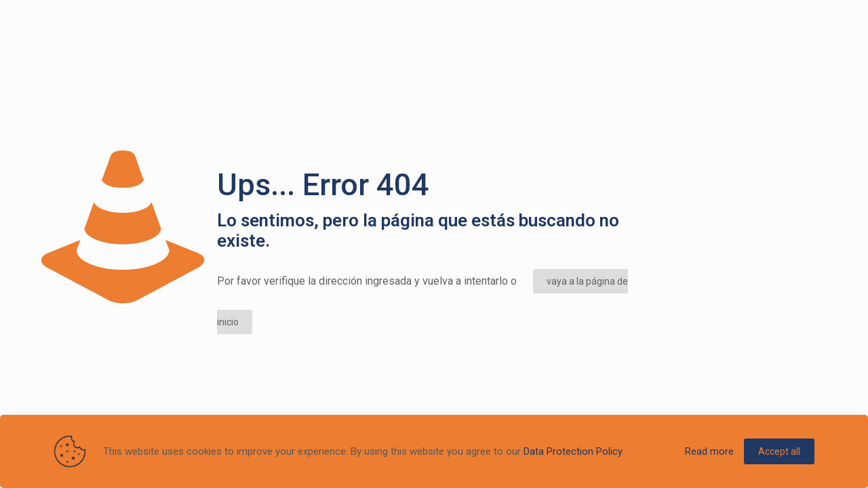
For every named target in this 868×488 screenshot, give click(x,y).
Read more (709, 451)
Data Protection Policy (573, 451)
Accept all (779, 451)
